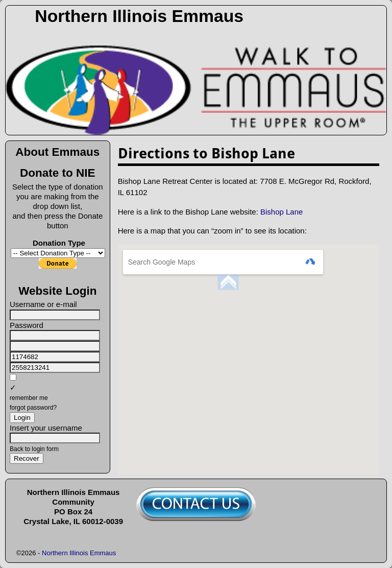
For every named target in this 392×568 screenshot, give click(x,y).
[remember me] (13, 377)
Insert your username (46, 428)
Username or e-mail (43, 304)
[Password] (55, 335)
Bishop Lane (281, 212)
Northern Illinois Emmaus (139, 16)
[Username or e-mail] (55, 315)
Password (27, 325)
